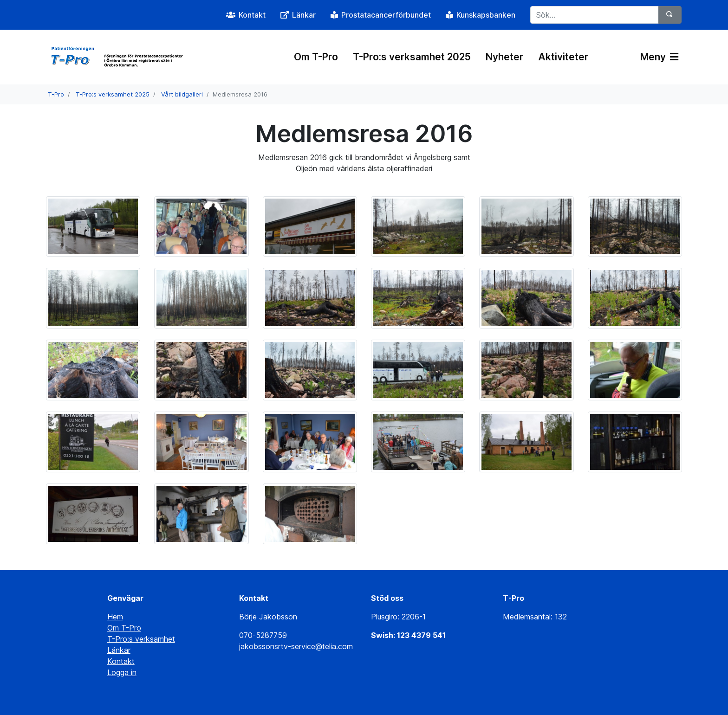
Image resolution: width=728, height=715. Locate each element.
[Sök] (670, 15)
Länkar (119, 650)
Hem (115, 617)
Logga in (122, 672)
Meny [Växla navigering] (659, 57)
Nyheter (504, 57)
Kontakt (121, 661)
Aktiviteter (563, 57)
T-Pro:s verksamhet (141, 639)
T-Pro (56, 94)
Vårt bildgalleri (182, 94)
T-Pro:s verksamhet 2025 (412, 57)
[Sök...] (595, 15)
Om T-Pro (316, 57)
